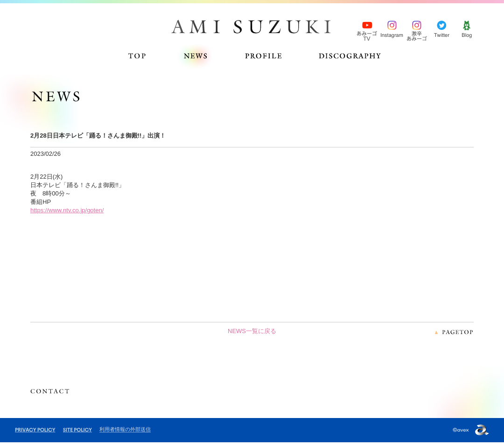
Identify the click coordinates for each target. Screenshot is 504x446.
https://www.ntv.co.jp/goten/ (67, 210)
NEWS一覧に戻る (252, 331)
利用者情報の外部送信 (125, 429)
